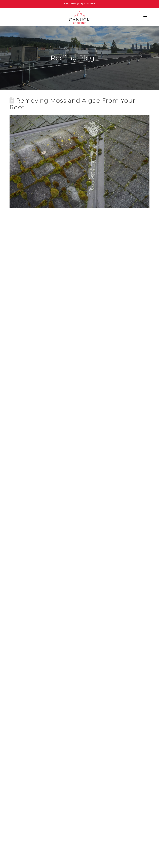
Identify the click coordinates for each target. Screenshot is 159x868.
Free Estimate (79, 827)
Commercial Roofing (25, 655)
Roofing (15, 726)
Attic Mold (17, 640)
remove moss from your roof (30, 249)
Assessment (18, 632)
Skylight (15, 742)
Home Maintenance (24, 663)
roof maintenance (58, 527)
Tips (12, 758)
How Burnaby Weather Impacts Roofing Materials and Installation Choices (63, 591)
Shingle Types (19, 734)
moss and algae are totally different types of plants (87, 280)
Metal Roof (17, 671)
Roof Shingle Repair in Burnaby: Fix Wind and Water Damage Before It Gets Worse (68, 584)
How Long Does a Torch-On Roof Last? (37, 599)
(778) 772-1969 (86, 4)
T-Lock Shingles (21, 750)
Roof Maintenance (23, 695)
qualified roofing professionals (83, 476)
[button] (145, 18)
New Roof (16, 679)
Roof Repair (18, 711)
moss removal (34, 527)
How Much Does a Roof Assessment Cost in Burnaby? (48, 607)
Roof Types (17, 718)
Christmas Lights (22, 647)
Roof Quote (18, 703)
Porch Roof (17, 687)
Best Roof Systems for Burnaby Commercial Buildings (48, 576)
